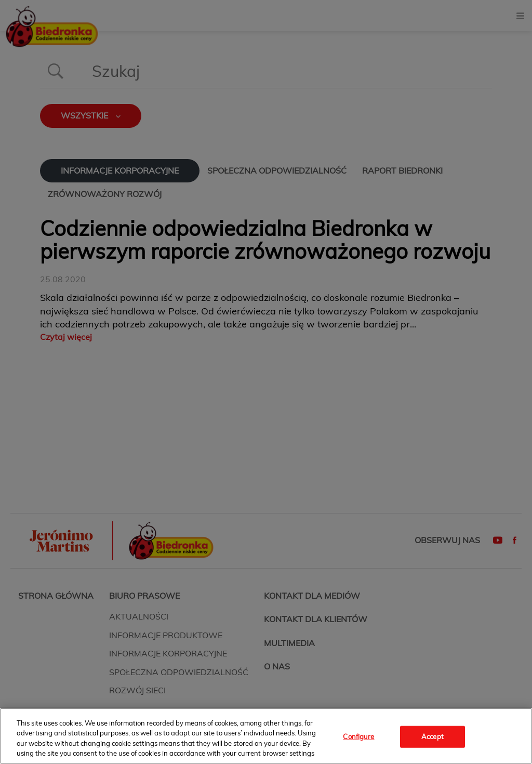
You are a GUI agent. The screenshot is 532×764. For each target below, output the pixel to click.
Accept (433, 736)
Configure (358, 736)
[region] (266, 736)
